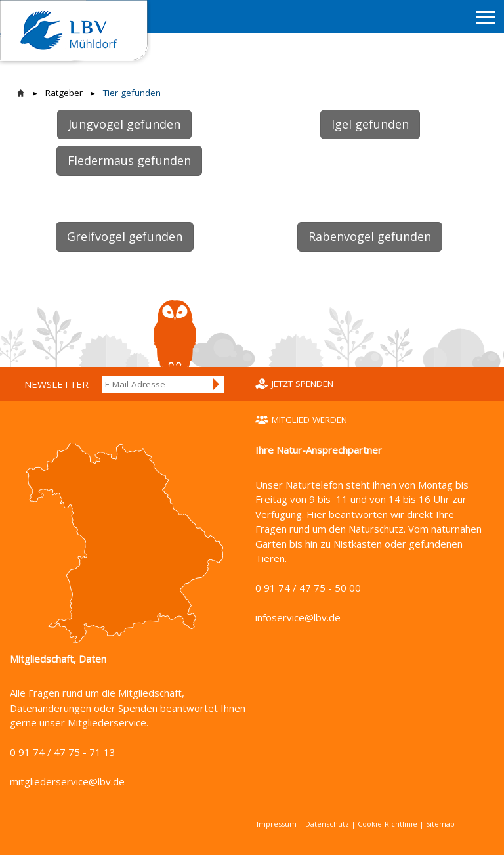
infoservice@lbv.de (298, 617)
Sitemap (440, 824)
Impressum (277, 824)
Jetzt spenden (303, 384)
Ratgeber (64, 93)
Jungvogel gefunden (124, 124)
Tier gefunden (132, 93)
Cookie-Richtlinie (388, 824)
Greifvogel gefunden (125, 236)
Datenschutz (327, 824)
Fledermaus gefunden (129, 160)
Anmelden (217, 384)
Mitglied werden (309, 420)
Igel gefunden (370, 124)
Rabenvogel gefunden (370, 236)
